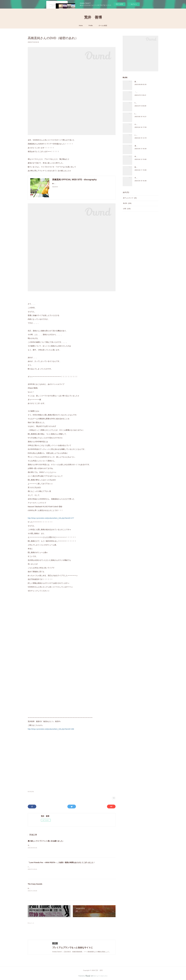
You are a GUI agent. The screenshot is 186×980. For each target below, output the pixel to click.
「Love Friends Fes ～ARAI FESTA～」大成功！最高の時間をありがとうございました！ (61, 862)
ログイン (134, 4)
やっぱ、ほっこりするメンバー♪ (145, 124)
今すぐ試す (120, 4)
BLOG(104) (31, 792)
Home (81, 26)
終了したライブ (130, 198)
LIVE (127, 209)
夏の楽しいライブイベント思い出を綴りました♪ (46, 841)
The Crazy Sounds (35, 884)
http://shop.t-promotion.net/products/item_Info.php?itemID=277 (51, 518)
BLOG (127, 203)
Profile (91, 26)
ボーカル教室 (103, 26)
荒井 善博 (93, 17)
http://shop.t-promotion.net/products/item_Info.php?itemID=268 (51, 729)
